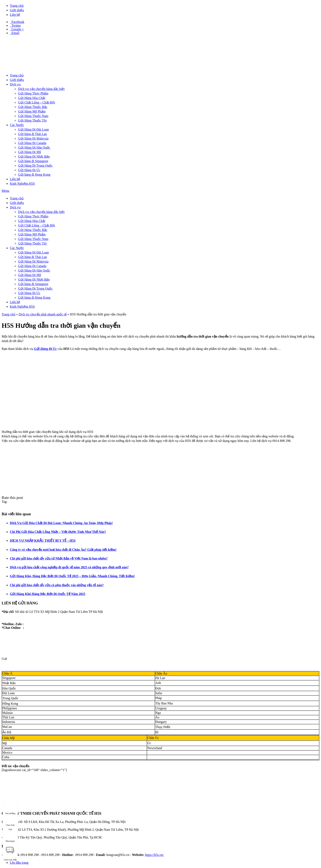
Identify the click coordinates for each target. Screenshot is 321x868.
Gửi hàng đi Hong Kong (34, 175)
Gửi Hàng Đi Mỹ (30, 152)
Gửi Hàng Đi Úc (29, 170)
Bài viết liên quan (16, 514)
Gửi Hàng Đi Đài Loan (33, 129)
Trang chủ (17, 6)
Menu (5, 191)
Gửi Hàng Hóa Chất (32, 98)
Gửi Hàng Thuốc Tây (33, 120)
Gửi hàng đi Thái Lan (32, 134)
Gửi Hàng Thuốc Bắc (33, 107)
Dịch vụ (15, 84)
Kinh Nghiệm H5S (22, 184)
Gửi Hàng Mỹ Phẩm (32, 111)
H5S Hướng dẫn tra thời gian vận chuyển (98, 314)
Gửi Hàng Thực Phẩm (33, 93)
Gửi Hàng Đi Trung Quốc (35, 166)
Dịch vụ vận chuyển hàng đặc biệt (41, 89)
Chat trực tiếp (10, 850)
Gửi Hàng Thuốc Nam (33, 116)
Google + (17, 29)
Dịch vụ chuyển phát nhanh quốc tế (43, 314)
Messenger (10, 837)
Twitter (15, 26)
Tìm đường (10, 809)
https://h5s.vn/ (154, 855)
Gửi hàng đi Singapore (33, 161)
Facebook (17, 22)
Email (15, 33)
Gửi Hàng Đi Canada (32, 143)
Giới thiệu (17, 10)
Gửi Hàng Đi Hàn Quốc (34, 147)
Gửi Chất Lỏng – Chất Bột (37, 102)
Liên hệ (15, 15)
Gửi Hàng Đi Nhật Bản (34, 156)
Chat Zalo (10, 821)
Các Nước (17, 125)
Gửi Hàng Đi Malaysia (33, 138)
